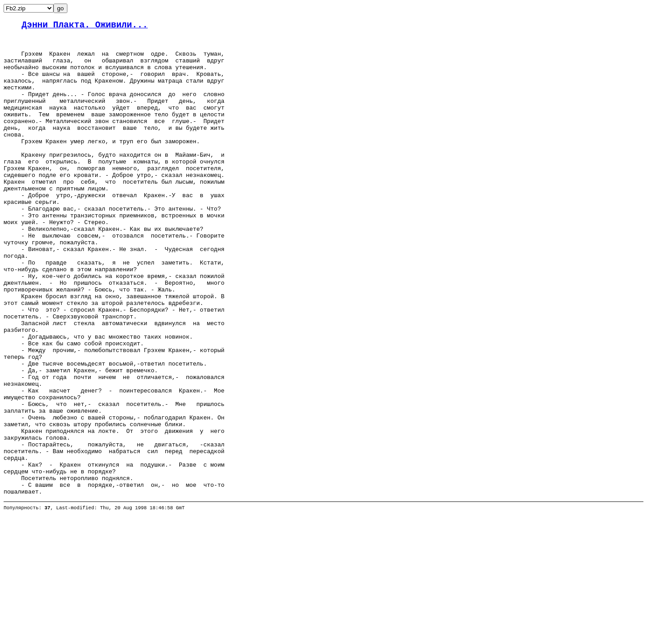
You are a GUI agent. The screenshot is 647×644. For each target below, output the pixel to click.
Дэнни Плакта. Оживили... (85, 26)
